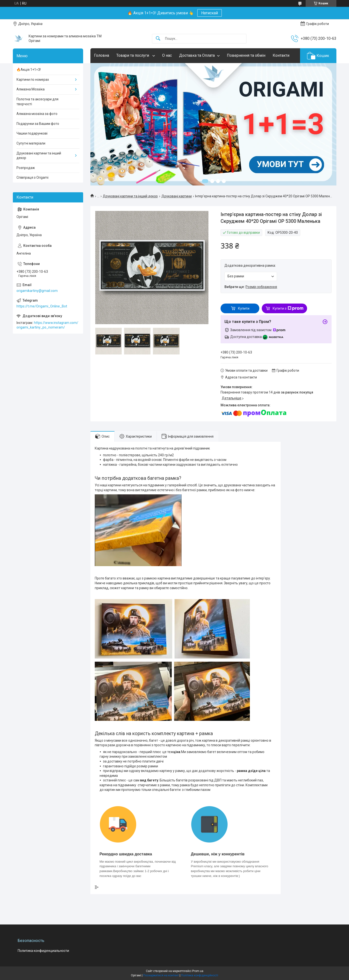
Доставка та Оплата (197, 55)
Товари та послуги (133, 55)
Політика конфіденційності (200, 975)
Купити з (288, 308)
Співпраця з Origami (32, 177)
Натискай (210, 13)
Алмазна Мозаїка (31, 89)
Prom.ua (198, 971)
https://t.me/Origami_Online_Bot (42, 306)
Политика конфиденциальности (43, 951)
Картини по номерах (33, 80)
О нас (167, 55)
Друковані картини (177, 196)
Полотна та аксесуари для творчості (37, 102)
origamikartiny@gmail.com (37, 291)
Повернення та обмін (246, 55)
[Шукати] (158, 39)
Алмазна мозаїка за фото (37, 114)
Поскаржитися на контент (161, 975)
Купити (244, 308)
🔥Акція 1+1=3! (29, 70)
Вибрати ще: (251, 287)
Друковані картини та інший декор (130, 196)
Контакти (281, 55)
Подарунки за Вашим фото (38, 124)
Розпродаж (26, 168)
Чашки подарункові (32, 133)
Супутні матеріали (31, 143)
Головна (102, 55)
